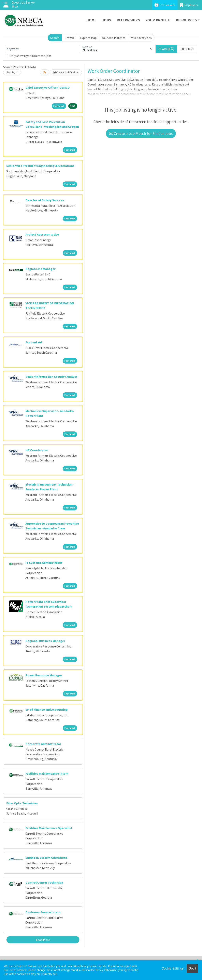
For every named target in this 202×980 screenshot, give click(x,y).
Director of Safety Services (45, 200)
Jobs (107, 20)
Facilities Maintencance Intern (47, 773)
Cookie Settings (173, 968)
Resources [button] (186, 20)
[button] (187, 49)
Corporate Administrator (43, 744)
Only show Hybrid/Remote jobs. (31, 56)
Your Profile (158, 20)
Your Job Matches (114, 38)
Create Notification (66, 72)
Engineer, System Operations (46, 858)
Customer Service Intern (43, 912)
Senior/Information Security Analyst (51, 377)
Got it (192, 968)
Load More (43, 940)
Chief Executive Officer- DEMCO (48, 87)
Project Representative (42, 234)
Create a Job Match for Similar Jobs (141, 133)
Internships (128, 20)
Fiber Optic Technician (22, 803)
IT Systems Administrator (44, 563)
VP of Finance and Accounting (47, 709)
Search (55, 38)
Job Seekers (165, 5)
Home (91, 20)
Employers (189, 5)
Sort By (11, 72)
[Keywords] (42, 49)
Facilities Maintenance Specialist (49, 828)
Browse (70, 38)
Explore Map (88, 38)
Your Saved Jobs (141, 38)
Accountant (34, 342)
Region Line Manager (40, 269)
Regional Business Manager (45, 641)
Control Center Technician (44, 882)
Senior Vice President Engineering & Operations (40, 166)
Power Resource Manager (44, 675)
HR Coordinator (37, 450)
